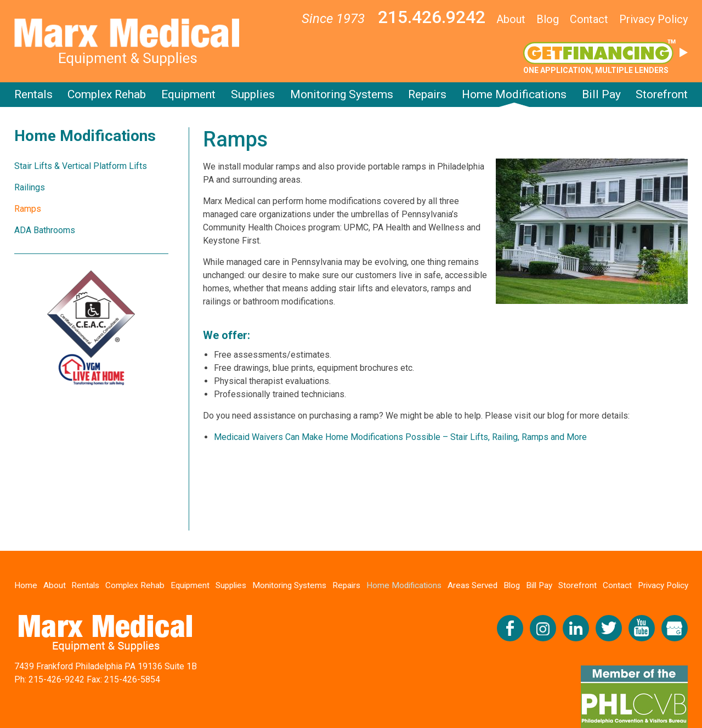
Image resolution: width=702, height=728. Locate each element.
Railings (30, 187)
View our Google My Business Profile (675, 629)
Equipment (188, 94)
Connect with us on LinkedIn (576, 629)
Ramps (28, 209)
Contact (589, 19)
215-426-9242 (56, 680)
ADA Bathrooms (45, 230)
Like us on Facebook (510, 629)
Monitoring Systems (342, 94)
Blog (548, 19)
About (511, 19)
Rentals (33, 94)
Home (27, 585)
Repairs (427, 94)
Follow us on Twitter (609, 629)
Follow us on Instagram (543, 629)
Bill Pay (601, 94)
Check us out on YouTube (642, 629)
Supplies (253, 94)
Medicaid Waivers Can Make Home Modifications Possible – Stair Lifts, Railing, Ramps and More (400, 437)
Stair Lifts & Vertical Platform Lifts (81, 166)
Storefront (662, 94)
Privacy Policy (653, 19)
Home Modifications (514, 94)
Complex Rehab (107, 94)
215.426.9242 (432, 17)
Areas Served (473, 585)
